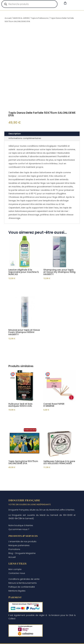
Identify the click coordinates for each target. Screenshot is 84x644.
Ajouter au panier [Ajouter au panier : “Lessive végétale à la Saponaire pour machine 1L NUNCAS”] (23, 286)
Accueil (8, 18)
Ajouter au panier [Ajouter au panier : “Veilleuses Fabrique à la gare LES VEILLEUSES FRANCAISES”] (58, 477)
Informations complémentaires (25, 138)
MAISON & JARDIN (21, 18)
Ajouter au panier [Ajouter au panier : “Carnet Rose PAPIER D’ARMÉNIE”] (58, 419)
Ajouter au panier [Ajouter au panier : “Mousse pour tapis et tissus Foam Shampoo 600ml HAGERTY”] (23, 347)
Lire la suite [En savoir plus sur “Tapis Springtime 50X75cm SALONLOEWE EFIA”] (19, 477)
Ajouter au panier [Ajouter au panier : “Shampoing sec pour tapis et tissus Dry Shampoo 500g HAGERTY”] (58, 286)
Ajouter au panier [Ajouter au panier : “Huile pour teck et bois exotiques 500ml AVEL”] (23, 419)
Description (15, 134)
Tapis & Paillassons (40, 18)
